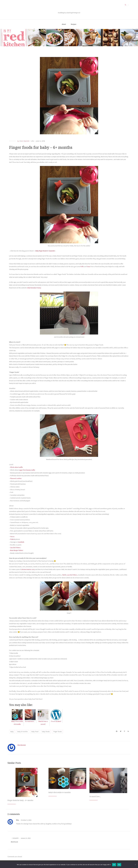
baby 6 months (23, 732)
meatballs (21, 542)
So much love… (95, 796)
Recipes (74, 24)
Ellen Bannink (24, 141)
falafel (64, 575)
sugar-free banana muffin (27, 470)
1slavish (15, 838)
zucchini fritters (72, 575)
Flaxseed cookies (16, 478)
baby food (35, 732)
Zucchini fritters (15, 548)
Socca (12, 536)
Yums (89, 267)
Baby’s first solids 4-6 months (60, 792)
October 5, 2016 (26, 820)
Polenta (13, 539)
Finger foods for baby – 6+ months (20, 800)
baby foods (46, 732)
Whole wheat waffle (16, 467)
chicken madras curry (28, 569)
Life (32, 141)
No (119, 865)
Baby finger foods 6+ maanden (45, 251)
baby (12, 732)
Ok (114, 865)
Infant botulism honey (34, 288)
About (64, 24)
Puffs (82, 267)
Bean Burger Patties (17, 550)
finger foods (58, 732)
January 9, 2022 (25, 838)
